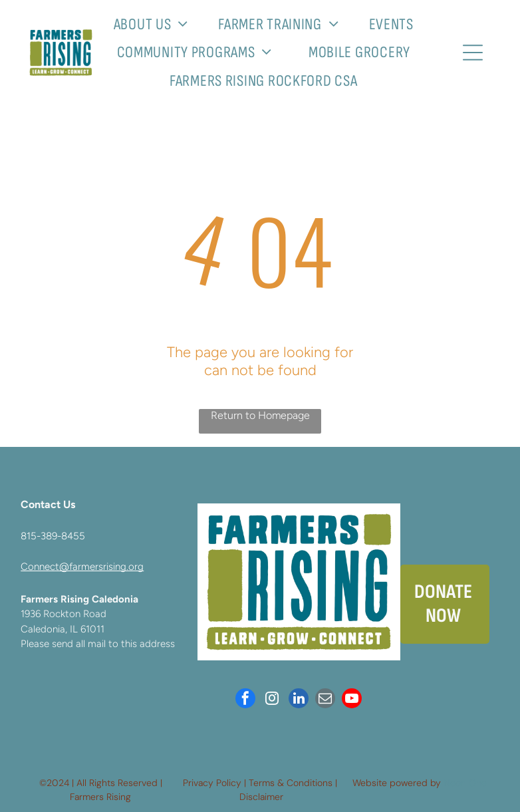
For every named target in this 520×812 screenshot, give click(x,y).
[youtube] (352, 700)
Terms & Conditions (291, 783)
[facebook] (245, 700)
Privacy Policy (212, 783)
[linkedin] (299, 700)
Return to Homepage (260, 415)
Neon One (465, 783)
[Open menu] (473, 53)
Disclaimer (261, 797)
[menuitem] (156, 24)
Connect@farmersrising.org (82, 567)
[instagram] (272, 700)
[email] (325, 700)
